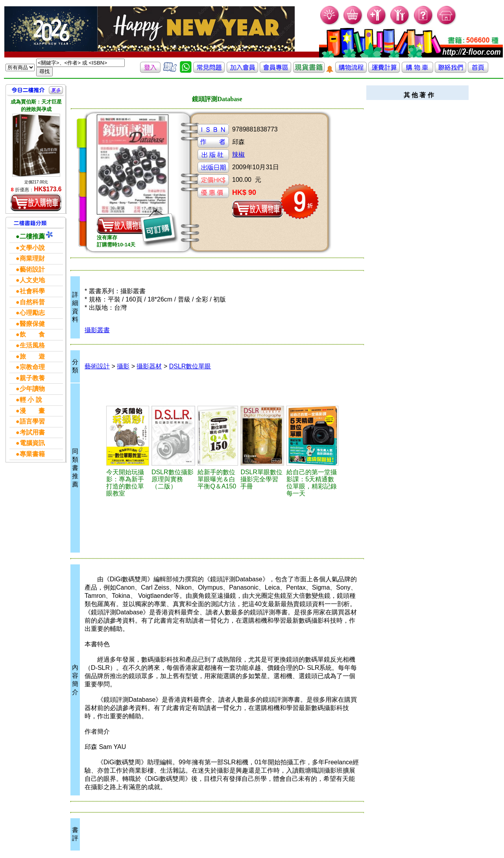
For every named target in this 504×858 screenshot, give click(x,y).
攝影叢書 (97, 330)
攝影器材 (149, 366)
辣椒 (238, 154)
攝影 (123, 366)
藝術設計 (97, 366)
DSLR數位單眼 (190, 366)
